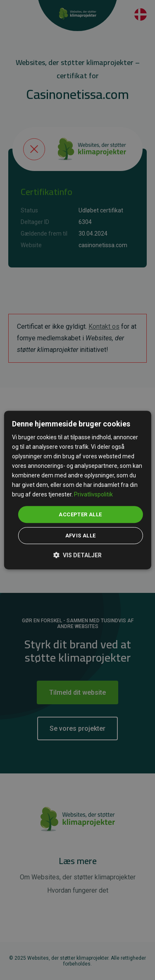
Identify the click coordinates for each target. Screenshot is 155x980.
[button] (77, 555)
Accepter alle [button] (80, 514)
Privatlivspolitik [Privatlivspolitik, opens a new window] (93, 495)
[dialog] (77, 490)
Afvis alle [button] (81, 536)
